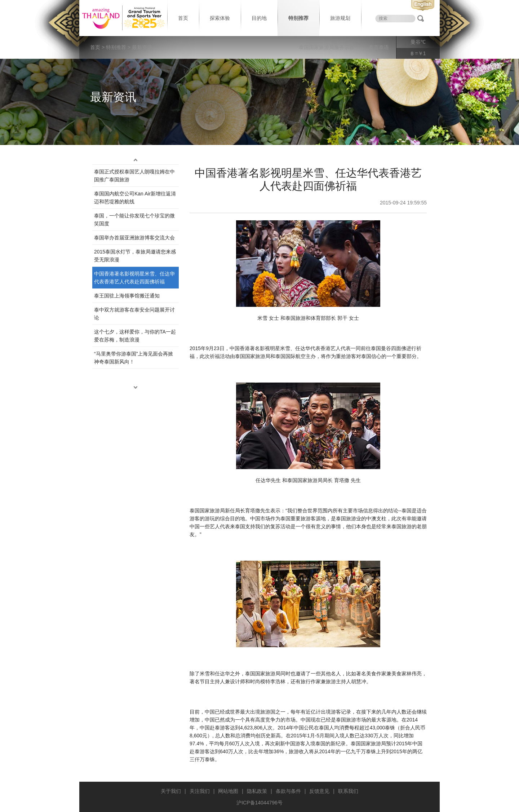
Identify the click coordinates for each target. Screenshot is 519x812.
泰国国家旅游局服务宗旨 (327, 47)
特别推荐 (298, 18)
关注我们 (200, 791)
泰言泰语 (379, 47)
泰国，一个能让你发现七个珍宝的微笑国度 (134, 220)
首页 (183, 18)
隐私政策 (257, 791)
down (136, 388)
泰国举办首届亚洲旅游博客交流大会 (134, 238)
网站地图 (228, 791)
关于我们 (171, 791)
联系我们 (348, 791)
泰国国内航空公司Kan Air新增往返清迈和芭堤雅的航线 (135, 198)
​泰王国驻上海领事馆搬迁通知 (127, 296)
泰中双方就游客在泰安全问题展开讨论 (134, 314)
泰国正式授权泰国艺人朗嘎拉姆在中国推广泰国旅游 (134, 176)
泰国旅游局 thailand (123, 18)
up (136, 160)
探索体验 (220, 18)
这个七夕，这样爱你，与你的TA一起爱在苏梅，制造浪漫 (135, 336)
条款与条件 (288, 791)
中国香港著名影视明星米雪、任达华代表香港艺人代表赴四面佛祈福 (134, 278)
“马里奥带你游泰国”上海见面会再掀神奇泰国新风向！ (134, 358)
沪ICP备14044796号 (259, 803)
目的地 (259, 18)
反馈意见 (319, 791)
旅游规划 (340, 18)
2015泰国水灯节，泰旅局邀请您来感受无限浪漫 (135, 256)
